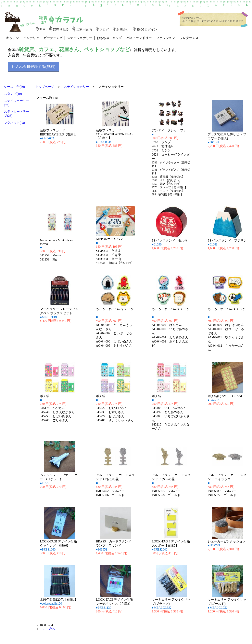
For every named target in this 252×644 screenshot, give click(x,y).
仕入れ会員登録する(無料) (33, 67)
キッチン (12, 38)
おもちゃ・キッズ (109, 38)
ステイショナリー (80, 38)
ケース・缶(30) (14, 87)
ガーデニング (53, 38)
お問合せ (123, 29)
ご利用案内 (84, 29)
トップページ (45, 87)
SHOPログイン (147, 29)
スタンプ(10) (13, 94)
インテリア (31, 38)
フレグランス (189, 38)
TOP (43, 29)
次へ (52, 629)
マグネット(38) (14, 123)
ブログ (104, 29)
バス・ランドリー (139, 38)
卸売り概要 (61, 29)
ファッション (166, 38)
